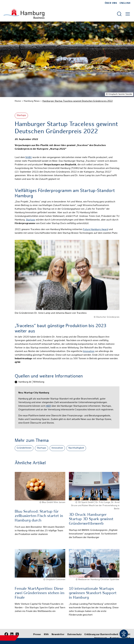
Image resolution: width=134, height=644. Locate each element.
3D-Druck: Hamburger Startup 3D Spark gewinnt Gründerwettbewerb (91, 519)
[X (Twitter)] (17, 634)
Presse (37, 635)
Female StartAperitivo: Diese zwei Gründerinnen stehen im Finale (40, 593)
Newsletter (58, 635)
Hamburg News (32, 101)
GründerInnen (24, 448)
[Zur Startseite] (24, 14)
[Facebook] (6, 634)
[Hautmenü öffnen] (128, 14)
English (125, 3)
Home (18, 101)
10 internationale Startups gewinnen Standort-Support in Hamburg (93, 593)
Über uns (111, 3)
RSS (46, 635)
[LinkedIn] (12, 634)
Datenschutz (74, 635)
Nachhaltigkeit (76, 448)
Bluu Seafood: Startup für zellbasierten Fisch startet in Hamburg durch (39, 516)
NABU (29, 158)
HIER (48, 406)
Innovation (89, 351)
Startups (21, 115)
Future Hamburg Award (96, 230)
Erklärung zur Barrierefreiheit (101, 635)
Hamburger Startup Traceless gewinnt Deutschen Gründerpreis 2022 (78, 101)
